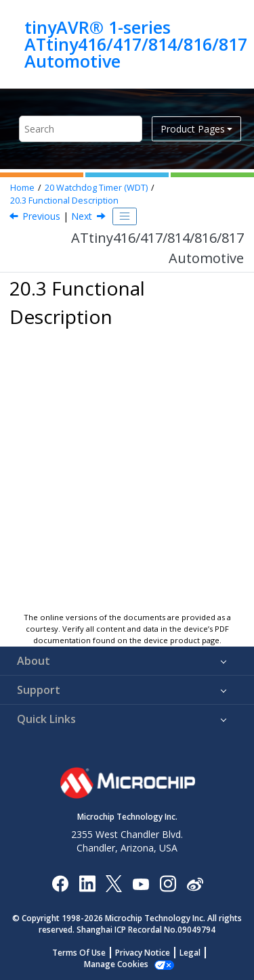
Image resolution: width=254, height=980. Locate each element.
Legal (190, 953)
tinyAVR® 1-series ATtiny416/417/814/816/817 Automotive (136, 44)
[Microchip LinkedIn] (87, 883)
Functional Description (64, 201)
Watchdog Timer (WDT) (96, 188)
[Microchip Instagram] (168, 883)
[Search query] (81, 129)
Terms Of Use (79, 953)
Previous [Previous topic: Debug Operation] (41, 216)
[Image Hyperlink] (141, 883)
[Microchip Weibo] (195, 883)
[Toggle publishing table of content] (125, 216)
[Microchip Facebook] (60, 883)
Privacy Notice (143, 953)
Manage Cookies (116, 964)
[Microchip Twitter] (114, 883)
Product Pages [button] (193, 129)
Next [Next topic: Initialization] (82, 216)
